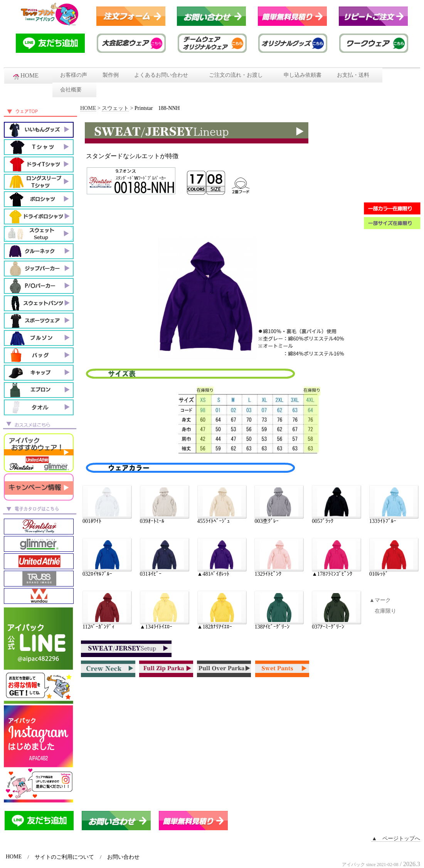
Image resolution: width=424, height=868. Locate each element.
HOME (28, 76)
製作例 (111, 75)
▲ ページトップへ (396, 839)
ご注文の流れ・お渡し (239, 75)
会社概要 (74, 90)
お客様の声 (74, 75)
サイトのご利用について (64, 857)
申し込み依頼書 (303, 75)
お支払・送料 (356, 75)
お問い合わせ (123, 857)
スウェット (115, 108)
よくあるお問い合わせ (164, 75)
